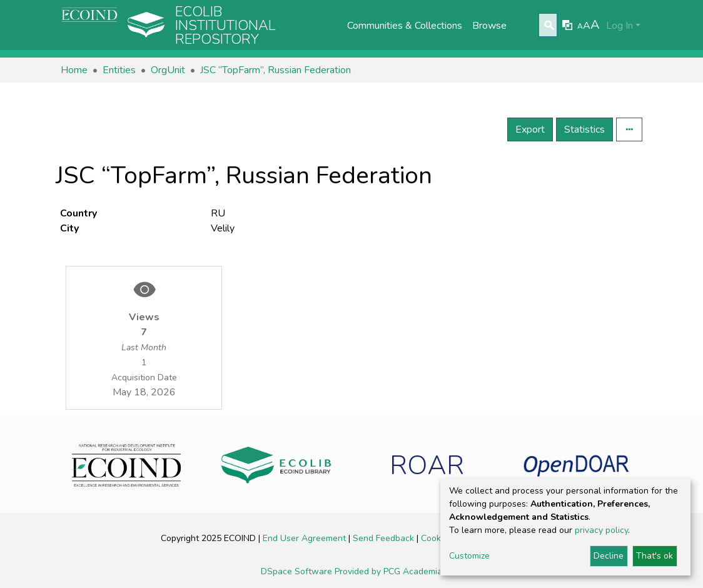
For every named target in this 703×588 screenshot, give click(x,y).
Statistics (584, 129)
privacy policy (601, 530)
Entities (119, 70)
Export (530, 129)
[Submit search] (549, 26)
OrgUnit (168, 70)
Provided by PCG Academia (388, 571)
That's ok (655, 556)
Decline (609, 556)
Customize (469, 556)
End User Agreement (306, 538)
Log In (620, 26)
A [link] (580, 26)
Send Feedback (385, 538)
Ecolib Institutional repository (225, 26)
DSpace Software (298, 571)
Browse (489, 26)
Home (74, 70)
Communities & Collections (405, 26)
